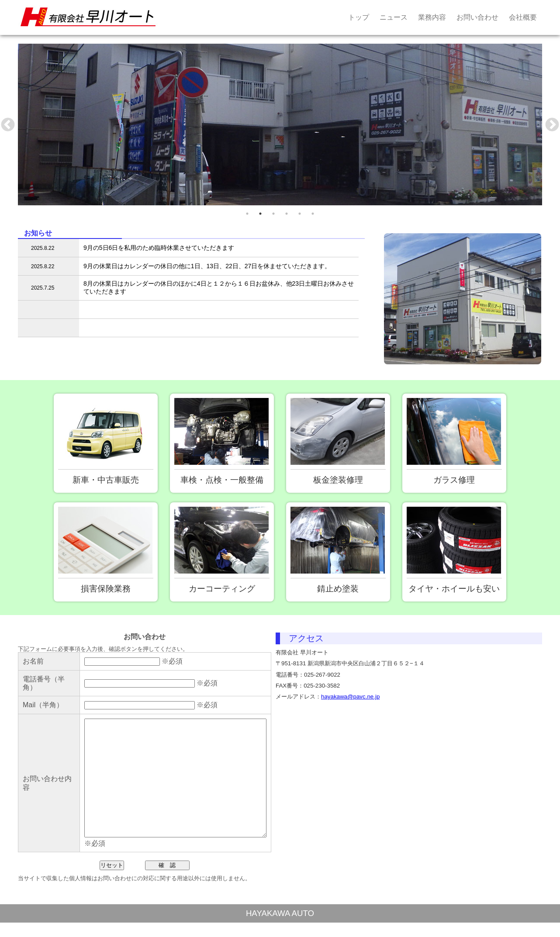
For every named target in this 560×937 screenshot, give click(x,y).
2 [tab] (260, 214)
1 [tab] (247, 214)
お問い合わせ (477, 17)
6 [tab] (313, 214)
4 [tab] (287, 214)
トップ (359, 17)
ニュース (394, 17)
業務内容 (432, 17)
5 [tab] (300, 214)
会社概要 (523, 17)
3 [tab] (273, 214)
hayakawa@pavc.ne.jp (350, 697)
